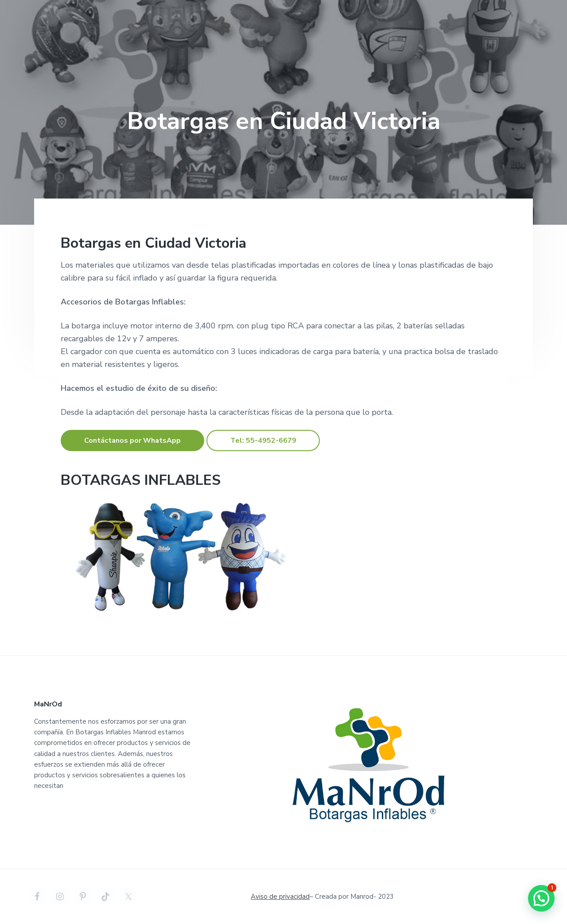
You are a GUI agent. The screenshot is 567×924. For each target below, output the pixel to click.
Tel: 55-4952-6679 (263, 441)
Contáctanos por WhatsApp (132, 441)
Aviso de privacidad (280, 897)
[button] (541, 898)
